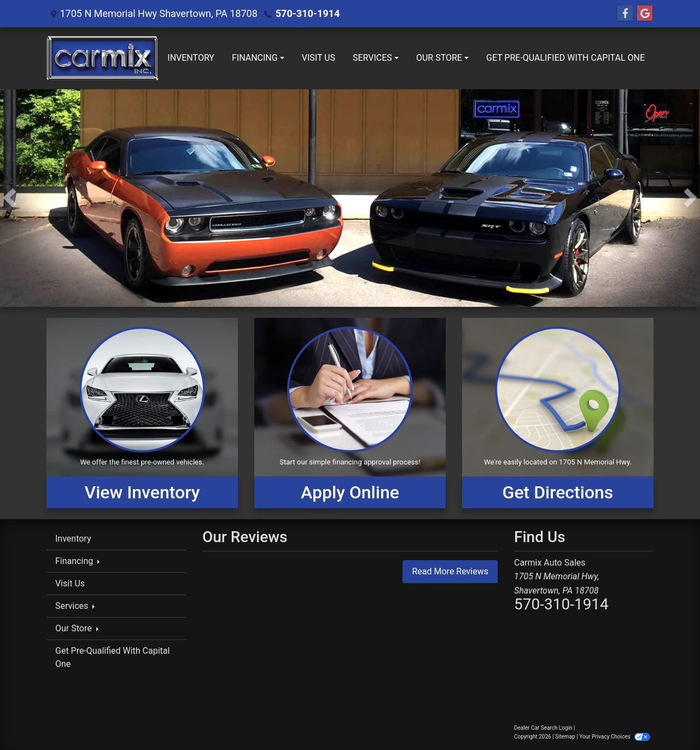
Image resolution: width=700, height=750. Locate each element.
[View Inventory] (142, 413)
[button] (10, 198)
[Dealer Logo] (103, 58)
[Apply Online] (350, 413)
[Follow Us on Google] (645, 14)
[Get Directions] (558, 413)
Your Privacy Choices (614, 737)
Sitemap (565, 737)
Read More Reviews (450, 571)
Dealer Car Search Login (543, 728)
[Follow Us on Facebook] (625, 14)
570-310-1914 (308, 13)
